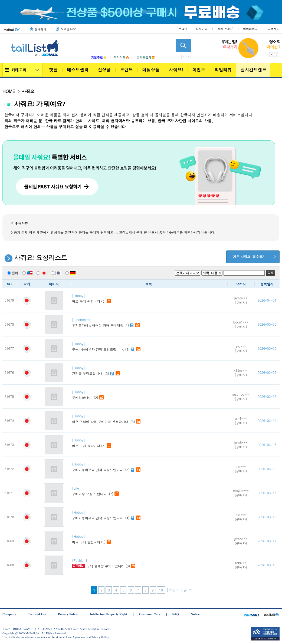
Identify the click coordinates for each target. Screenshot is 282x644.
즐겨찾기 (40, 29)
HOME (9, 91)
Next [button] (277, 55)
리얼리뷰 (223, 70)
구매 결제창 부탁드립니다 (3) (150, 563)
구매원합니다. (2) (150, 395)
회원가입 (202, 29)
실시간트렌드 (253, 70)
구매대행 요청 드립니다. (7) (150, 491)
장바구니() (225, 29)
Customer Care (150, 614)
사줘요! (176, 70)
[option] (251, 48)
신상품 (104, 70)
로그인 (183, 29)
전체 (13, 273)
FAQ (176, 614)
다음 (189, 57)
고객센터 (274, 29)
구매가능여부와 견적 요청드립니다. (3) (150, 467)
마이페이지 (250, 29)
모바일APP (68, 29)
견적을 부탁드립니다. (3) (150, 371)
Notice (195, 614)
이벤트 (199, 70)
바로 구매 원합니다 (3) (150, 298)
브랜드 (126, 70)
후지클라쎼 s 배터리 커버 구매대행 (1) (150, 323)
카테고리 (19, 70)
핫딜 (53, 70)
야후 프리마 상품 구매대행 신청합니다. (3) (150, 419)
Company (9, 614)
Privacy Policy (68, 614)
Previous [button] (272, 55)
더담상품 (151, 70)
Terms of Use (37, 614)
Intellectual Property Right (109, 614)
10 (161, 590)
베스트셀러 (78, 70)
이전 (184, 57)
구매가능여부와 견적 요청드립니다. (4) (150, 347)
